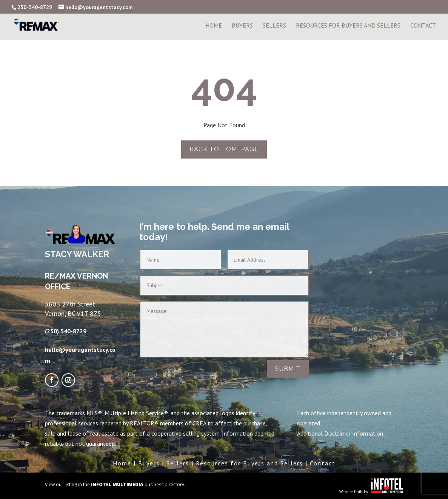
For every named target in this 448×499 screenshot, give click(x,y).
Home (214, 26)
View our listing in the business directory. (115, 484)
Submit (288, 369)
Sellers (274, 26)
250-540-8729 (35, 7)
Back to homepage (224, 149)
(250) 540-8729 (66, 331)
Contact (423, 26)
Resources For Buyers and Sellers (348, 26)
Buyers (242, 26)
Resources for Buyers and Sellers (249, 463)
